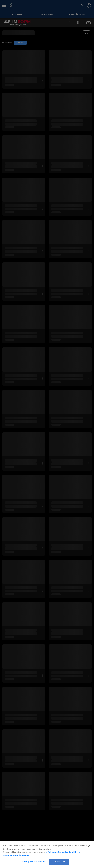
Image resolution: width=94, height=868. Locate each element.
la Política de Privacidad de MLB (61, 852)
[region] (47, 855)
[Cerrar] (89, 846)
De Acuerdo (59, 862)
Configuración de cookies (34, 862)
